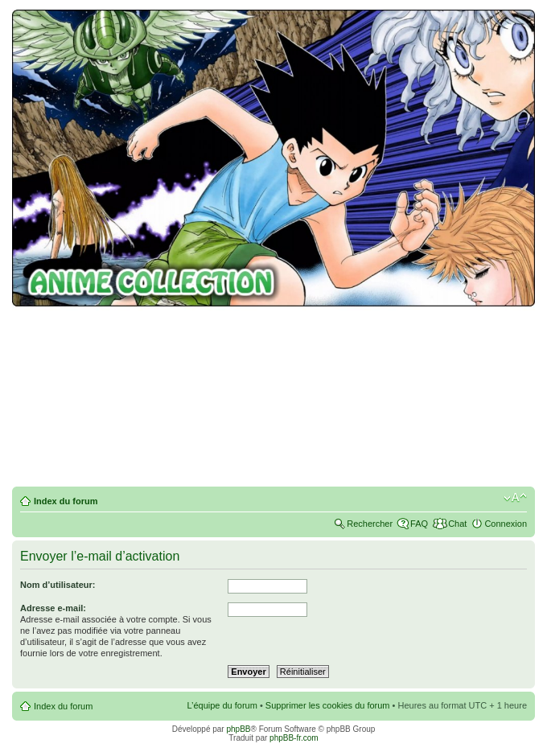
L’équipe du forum (222, 705)
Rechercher (370, 524)
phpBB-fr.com (294, 738)
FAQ (419, 524)
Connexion (506, 524)
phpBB (238, 729)
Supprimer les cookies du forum (328, 705)
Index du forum (66, 501)
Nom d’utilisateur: (58, 585)
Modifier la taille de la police (515, 498)
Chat (457, 524)
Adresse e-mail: (53, 608)
